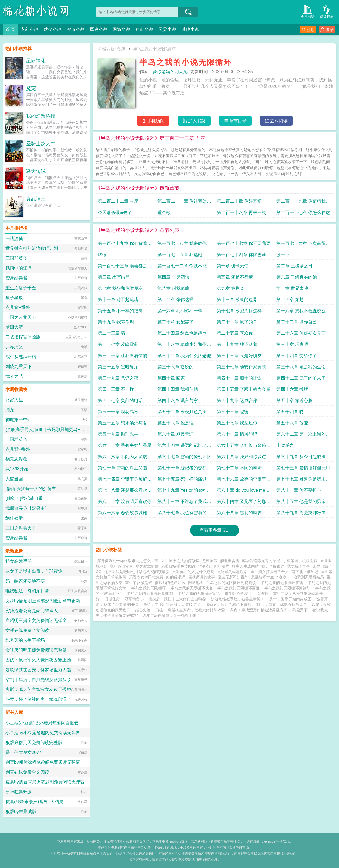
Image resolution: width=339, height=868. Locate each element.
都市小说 (75, 29)
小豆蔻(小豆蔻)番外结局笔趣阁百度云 (42, 723)
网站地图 (196, 583)
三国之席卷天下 (21, 528)
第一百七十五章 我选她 (180, 255)
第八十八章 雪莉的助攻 (239, 513)
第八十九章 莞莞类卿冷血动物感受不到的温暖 (303, 514)
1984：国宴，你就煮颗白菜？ (281, 604)
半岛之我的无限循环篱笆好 (288, 588)
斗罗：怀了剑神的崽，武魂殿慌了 (38, 699)
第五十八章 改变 (292, 423)
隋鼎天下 (300, 610)
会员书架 (308, 11)
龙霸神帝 (210, 561)
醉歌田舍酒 (230, 561)
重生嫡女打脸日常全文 (270, 572)
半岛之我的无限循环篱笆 (200, 594)
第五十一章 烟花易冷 (118, 412)
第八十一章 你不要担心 (299, 490)
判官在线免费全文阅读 (27, 772)
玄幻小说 (30, 29)
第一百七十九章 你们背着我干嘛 (125, 245)
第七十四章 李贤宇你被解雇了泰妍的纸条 (125, 480)
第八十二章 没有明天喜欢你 (125, 501)
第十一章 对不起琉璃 (118, 300)
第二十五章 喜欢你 (235, 333)
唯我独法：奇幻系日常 (27, 591)
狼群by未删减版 (21, 811)
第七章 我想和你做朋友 (120, 288)
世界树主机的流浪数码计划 (32, 248)
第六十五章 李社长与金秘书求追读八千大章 (244, 447)
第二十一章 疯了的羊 (237, 322)
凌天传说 (36, 171)
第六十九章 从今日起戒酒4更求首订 (302, 458)
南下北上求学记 (305, 572)
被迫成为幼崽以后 (232, 572)
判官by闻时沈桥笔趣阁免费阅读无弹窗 (43, 762)
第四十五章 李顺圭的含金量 (244, 389)
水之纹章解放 (147, 566)
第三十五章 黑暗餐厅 (118, 367)
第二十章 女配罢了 (176, 322)
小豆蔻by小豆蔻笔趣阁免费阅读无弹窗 (43, 733)
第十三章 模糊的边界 (237, 300)
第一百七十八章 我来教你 (182, 243)
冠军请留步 (134, 599)
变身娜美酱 (16, 278)
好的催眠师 (176, 577)
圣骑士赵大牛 (41, 144)
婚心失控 (143, 610)
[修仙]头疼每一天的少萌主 (31, 489)
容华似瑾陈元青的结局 (261, 561)
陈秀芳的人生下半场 (25, 640)
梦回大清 (14, 327)
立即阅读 (276, 121)
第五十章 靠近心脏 (294, 400)
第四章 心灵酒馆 (173, 277)
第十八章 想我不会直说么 (301, 311)
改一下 (283, 255)
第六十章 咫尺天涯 (176, 434)
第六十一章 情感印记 (237, 434)
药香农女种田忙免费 (146, 577)
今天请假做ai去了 (115, 212)
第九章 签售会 (230, 288)
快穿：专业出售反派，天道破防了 (172, 604)
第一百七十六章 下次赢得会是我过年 (303, 245)
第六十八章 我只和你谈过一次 (244, 458)
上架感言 (285, 445)
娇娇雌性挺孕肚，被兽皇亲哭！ (238, 599)
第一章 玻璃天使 (233, 266)
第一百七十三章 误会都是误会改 (125, 267)
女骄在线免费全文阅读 (27, 630)
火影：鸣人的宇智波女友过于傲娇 (38, 689)
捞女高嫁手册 (19, 561)
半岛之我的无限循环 (150, 588)
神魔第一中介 (19, 420)
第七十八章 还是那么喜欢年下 (125, 492)
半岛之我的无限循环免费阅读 (232, 583)
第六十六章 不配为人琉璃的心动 (125, 458)
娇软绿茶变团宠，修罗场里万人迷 (38, 670)
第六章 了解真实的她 (297, 277)
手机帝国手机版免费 (300, 561)
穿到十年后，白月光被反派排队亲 (38, 680)
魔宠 (31, 88)
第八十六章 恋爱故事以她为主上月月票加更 (125, 514)
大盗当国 (14, 479)
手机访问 (153, 121)
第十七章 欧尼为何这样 (239, 311)
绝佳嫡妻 (14, 518)
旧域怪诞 (112, 599)
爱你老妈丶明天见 (170, 72)
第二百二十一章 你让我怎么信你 (184, 203)
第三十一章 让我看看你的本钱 (125, 357)
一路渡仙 (14, 238)
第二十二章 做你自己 (297, 322)
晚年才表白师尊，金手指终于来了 (171, 615)
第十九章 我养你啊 (116, 322)
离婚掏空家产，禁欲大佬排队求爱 (196, 610)
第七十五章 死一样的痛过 (182, 479)
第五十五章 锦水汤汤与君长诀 (125, 424)
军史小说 (98, 29)
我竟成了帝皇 (299, 566)
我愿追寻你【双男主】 (27, 508)
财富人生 (14, 400)
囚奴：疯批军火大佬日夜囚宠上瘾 (38, 660)
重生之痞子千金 (21, 288)
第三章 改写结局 (114, 277)
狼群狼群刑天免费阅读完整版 (34, 743)
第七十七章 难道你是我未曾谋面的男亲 (303, 480)
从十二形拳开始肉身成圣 (290, 599)
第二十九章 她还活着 (237, 344)
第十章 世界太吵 (292, 288)
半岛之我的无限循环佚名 (193, 588)
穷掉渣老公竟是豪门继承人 (32, 611)
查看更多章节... (214, 530)
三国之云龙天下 (21, 317)
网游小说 (121, 29)
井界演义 (14, 347)
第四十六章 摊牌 (292, 389)
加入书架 (194, 121)
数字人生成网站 (245, 566)
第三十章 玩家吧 (292, 344)
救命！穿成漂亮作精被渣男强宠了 (259, 610)
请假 (102, 255)
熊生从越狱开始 (21, 357)
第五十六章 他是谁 (176, 423)
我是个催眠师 (273, 566)
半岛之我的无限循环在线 (283, 583)
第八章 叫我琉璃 (173, 288)
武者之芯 (14, 376)
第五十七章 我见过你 (237, 423)
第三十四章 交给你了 (297, 356)
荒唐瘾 (262, 594)
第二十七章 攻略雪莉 (118, 344)
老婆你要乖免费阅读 (179, 566)
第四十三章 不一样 (116, 389)
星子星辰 (14, 298)
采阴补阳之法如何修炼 (180, 561)
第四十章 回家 (171, 378)
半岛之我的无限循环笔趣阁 (151, 594)
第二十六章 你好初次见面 (301, 333)
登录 (327, 30)
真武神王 (36, 199)
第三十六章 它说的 (176, 367)
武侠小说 (52, 29)
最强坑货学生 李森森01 (271, 577)
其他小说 (190, 29)
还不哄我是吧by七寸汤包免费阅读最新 (137, 572)
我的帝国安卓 (121, 566)
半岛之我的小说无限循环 (154, 49)
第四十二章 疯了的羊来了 (301, 378)
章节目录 (235, 121)
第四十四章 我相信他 (178, 389)
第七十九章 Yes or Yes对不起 (184, 492)
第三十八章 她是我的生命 (301, 367)
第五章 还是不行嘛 (235, 277)
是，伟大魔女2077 (24, 752)
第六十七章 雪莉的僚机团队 (184, 457)
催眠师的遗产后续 (170, 583)
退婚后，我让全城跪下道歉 (228, 604)
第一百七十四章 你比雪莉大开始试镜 (244, 256)
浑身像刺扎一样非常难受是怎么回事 (128, 561)
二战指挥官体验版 (23, 337)
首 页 (10, 29)
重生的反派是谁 (139, 583)
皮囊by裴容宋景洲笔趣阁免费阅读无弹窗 (45, 782)
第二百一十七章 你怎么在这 (303, 212)
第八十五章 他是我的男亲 (301, 501)
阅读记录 (327, 11)
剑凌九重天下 (19, 367)
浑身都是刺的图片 (214, 566)
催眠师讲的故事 (201, 577)
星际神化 (36, 61)
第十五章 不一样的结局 (120, 311)
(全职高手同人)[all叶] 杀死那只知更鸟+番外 (47, 429)
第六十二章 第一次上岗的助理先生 (303, 436)
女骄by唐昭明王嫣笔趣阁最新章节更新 (43, 601)
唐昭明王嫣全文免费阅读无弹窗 (36, 620)
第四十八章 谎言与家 (178, 400)
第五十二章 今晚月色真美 (182, 412)
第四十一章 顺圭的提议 (239, 378)
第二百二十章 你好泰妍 (239, 201)
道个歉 (164, 212)
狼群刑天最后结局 (309, 577)
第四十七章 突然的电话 (120, 400)
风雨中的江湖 (19, 268)
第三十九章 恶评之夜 (118, 378)
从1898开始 (17, 469)
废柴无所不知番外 (233, 577)
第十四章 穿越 (290, 300)
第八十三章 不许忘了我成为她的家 (184, 503)
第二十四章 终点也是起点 (182, 333)
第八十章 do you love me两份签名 (243, 492)
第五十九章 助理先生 (118, 434)
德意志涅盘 (16, 459)
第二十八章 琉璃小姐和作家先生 (184, 346)
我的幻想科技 (41, 116)
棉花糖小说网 (36, 11)
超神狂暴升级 (19, 792)
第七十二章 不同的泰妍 (239, 468)
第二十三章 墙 (112, 333)
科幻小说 (144, 29)
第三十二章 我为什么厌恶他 (184, 356)
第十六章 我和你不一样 (180, 311)
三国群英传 (16, 258)
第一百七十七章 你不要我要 (244, 243)
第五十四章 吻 (290, 412)
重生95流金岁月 (238, 594)
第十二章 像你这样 (176, 300)
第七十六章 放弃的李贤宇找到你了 (244, 480)
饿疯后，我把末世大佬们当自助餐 (177, 599)
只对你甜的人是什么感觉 (193, 572)
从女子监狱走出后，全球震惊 (34, 571)
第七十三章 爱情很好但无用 (303, 468)
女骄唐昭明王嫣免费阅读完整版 (36, 650)
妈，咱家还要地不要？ (27, 581)
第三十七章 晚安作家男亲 (241, 367)
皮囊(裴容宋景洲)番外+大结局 (34, 802)
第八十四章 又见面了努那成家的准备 (244, 503)
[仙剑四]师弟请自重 (24, 498)
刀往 (159, 610)
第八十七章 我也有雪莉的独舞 (184, 514)
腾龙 (10, 410)
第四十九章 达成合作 (237, 400)
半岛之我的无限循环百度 (239, 588)
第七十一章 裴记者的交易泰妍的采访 (184, 469)
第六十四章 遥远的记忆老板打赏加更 (184, 447)
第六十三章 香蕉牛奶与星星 (125, 445)
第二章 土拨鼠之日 (294, 266)
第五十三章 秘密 (233, 412)
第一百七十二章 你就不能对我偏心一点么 (184, 267)
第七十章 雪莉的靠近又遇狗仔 (125, 469)
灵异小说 (167, 29)
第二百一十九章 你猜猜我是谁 (303, 203)
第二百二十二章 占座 (118, 201)
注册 (308, 30)
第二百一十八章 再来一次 (241, 212)
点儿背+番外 (18, 307)
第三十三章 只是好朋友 (239, 356)
